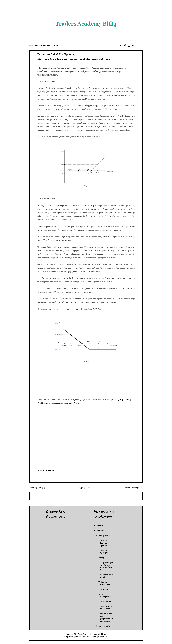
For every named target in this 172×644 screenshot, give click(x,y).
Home (32, 46)
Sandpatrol (75, 637)
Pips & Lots (103, 589)
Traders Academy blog (85, 634)
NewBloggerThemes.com (100, 637)
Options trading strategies (88, 59)
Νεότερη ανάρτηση (37, 488)
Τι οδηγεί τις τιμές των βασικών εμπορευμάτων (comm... (106, 566)
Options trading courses (67, 59)
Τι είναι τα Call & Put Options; (56, 54)
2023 (99, 526)
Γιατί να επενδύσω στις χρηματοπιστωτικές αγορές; (106, 617)
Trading (38, 46)
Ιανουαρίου (104, 626)
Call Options (44, 59)
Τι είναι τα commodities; (105, 583)
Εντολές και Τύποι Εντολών (106, 576)
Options (53, 59)
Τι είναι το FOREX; (106, 601)
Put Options (105, 59)
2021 (99, 531)
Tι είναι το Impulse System (103, 543)
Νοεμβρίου (103, 535)
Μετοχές (102, 558)
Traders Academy (51, 46)
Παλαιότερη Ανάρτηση (133, 488)
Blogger (104, 634)
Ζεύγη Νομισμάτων (104, 595)
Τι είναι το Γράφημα (103, 551)
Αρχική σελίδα (85, 488)
